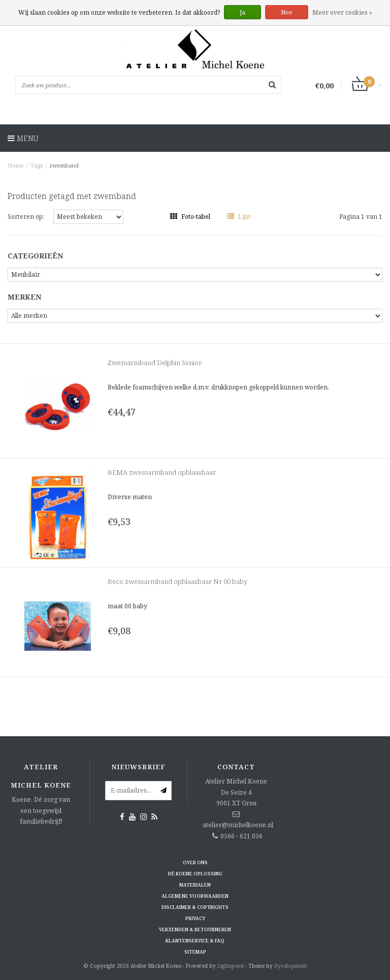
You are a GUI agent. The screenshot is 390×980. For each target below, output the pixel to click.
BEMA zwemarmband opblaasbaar (162, 472)
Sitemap (195, 952)
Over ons (195, 862)
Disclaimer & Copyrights (195, 907)
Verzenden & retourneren (195, 929)
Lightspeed (231, 966)
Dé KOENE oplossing (195, 874)
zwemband (64, 165)
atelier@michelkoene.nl (238, 825)
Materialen (195, 885)
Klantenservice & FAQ (195, 941)
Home (16, 165)
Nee (287, 12)
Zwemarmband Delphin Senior (155, 363)
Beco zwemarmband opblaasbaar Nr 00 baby (177, 581)
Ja (242, 12)
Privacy (195, 918)
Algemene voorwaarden (195, 896)
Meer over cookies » (342, 12)
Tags (37, 165)
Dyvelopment (291, 966)
